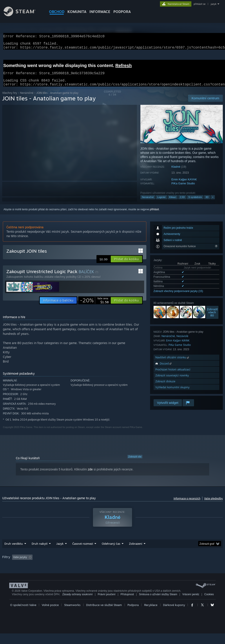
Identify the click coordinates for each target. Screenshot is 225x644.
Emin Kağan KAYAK (184, 185)
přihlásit (154, 215)
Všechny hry (10, 98)
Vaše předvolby (213, 504)
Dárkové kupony (174, 615)
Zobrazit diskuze (165, 387)
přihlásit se (200, 4)
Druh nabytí (40, 549)
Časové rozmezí (83, 549)
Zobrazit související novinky (172, 381)
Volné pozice (50, 615)
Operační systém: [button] (194, 562)
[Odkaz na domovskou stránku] (23, 15)
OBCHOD (57, 12)
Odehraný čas (111, 549)
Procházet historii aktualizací (173, 375)
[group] (112, 565)
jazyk (214, 4)
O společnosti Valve (23, 615)
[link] (94, 306)
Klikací (173, 202)
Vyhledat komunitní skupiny (172, 393)
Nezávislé (182, 341)
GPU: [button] (21, 568)
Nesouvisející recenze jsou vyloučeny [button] (69, 562)
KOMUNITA (77, 12)
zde (90, 475)
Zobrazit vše (135, 462)
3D (207, 202)
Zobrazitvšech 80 (212, 317)
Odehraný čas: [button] (108, 562)
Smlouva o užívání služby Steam (158, 605)
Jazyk (60, 549)
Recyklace (151, 615)
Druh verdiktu (14, 549)
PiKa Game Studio (183, 189)
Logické (161, 202)
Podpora (133, 615)
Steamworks (72, 615)
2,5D (182, 202)
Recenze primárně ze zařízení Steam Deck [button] (150, 562)
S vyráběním (195, 202)
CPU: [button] (6, 568)
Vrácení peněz (191, 605)
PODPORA (122, 12)
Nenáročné (27, 98)
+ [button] (213, 202)
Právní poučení (107, 605)
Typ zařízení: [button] (41, 568)
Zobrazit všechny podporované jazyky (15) (178, 296)
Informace (100, 12)
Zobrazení (136, 549)
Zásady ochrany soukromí (77, 605)
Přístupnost (127, 605)
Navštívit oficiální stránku (172, 363)
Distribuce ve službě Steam (104, 615)
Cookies (209, 605)
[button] (126, 264)
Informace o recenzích (187, 504)
